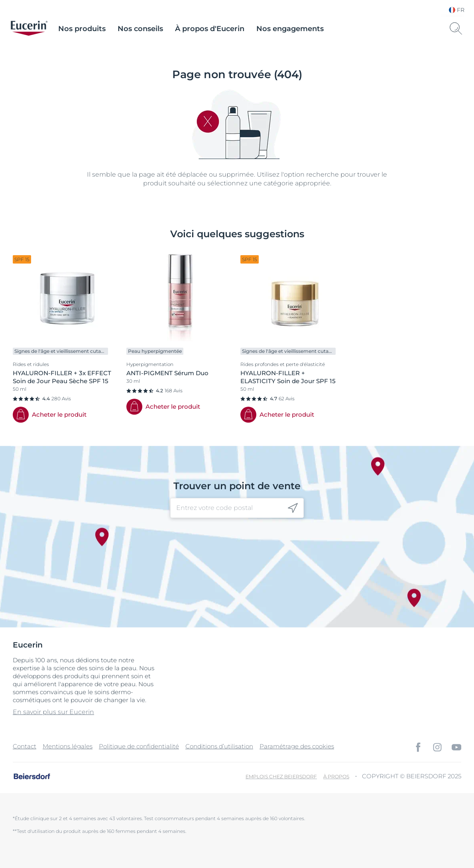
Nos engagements (290, 29)
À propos (336, 776)
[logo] (29, 29)
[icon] (293, 508)
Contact (25, 746)
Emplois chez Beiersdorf (281, 776)
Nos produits (82, 29)
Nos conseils (140, 29)
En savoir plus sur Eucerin (53, 712)
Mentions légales (68, 746)
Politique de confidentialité (139, 746)
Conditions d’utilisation (219, 746)
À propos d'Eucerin (210, 29)
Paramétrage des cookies (297, 746)
